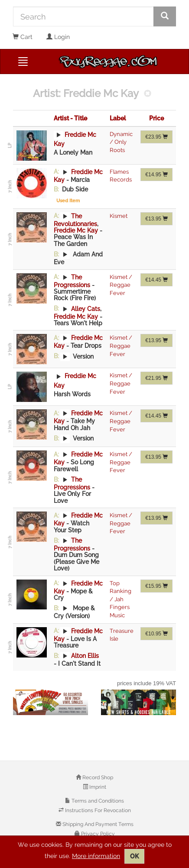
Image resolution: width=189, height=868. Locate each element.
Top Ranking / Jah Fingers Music (121, 599)
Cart (23, 37)
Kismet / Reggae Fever (121, 285)
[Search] (83, 16)
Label (118, 118)
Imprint (97, 787)
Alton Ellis (85, 656)
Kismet (119, 216)
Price (156, 118)
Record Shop (97, 777)
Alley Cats (86, 308)
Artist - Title (70, 118)
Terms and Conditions (97, 801)
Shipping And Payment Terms (97, 824)
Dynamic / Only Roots (121, 142)
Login (58, 37)
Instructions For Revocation (97, 810)
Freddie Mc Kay (76, 230)
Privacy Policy (97, 834)
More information (96, 856)
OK (134, 856)
